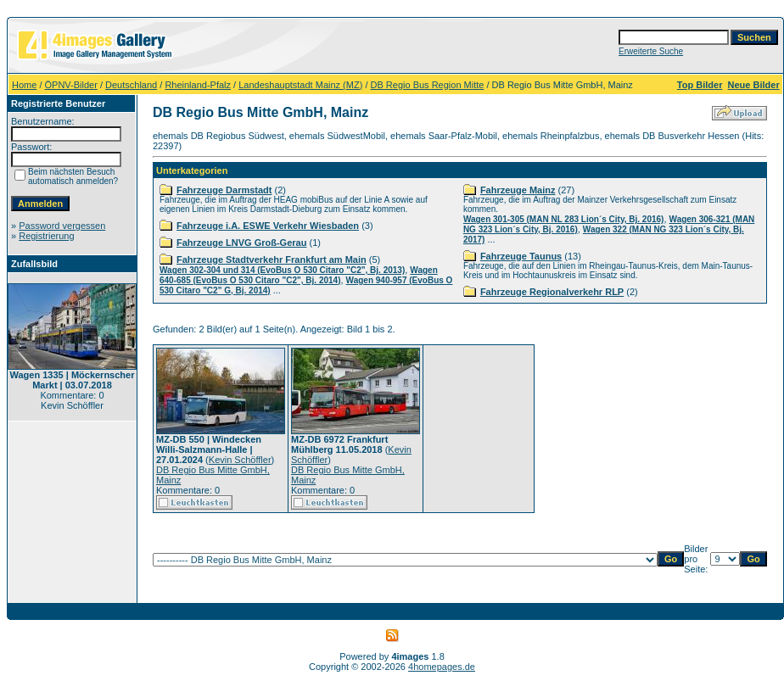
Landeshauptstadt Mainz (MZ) (300, 85)
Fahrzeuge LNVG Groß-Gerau (241, 243)
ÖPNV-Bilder (71, 85)
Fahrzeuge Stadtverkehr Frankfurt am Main (272, 260)
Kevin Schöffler (240, 460)
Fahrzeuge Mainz (518, 190)
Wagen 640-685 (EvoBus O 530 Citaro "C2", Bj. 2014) (299, 275)
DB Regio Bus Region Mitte (428, 85)
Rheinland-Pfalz (198, 85)
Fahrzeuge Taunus (521, 256)
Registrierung (46, 236)
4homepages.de (442, 667)
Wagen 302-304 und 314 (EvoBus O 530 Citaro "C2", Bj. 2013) (282, 270)
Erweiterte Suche (651, 51)
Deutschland (131, 85)
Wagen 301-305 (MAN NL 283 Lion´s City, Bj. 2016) (564, 219)
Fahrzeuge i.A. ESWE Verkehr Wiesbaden (268, 226)
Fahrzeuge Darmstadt (224, 190)
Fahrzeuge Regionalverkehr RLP (552, 292)
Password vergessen (62, 226)
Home (24, 85)
